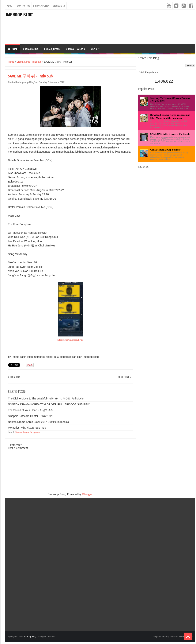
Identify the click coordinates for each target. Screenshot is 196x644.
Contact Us (23, 6)
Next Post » (124, 377)
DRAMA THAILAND (75, 49)
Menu (94, 49)
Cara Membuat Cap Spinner (165, 150)
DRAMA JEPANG (52, 49)
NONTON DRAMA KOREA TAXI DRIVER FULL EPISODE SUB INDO (49, 404)
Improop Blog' (19, 14)
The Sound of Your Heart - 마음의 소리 (31, 410)
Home (13, 49)
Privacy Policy (41, 6)
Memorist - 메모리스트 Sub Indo (27, 428)
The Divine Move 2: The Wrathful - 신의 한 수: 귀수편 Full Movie (46, 399)
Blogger (87, 494)
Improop (165, 637)
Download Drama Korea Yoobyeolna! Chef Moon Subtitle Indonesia (170, 116)
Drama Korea (23, 62)
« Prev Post (15, 377)
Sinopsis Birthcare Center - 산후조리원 (31, 416)
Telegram (37, 62)
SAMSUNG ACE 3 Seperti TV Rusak (170, 134)
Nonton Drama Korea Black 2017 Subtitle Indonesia (38, 422)
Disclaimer (59, 6)
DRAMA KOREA (31, 49)
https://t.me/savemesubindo (71, 340)
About (10, 6)
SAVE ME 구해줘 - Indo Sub (30, 76)
